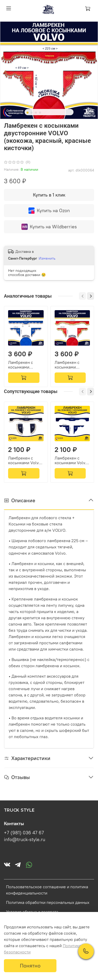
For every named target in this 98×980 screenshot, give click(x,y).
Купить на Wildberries (49, 227)
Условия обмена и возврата (32, 912)
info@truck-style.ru (25, 840)
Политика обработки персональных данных (48, 902)
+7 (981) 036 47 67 (24, 833)
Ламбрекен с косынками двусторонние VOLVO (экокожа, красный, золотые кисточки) (72, 365)
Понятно (30, 966)
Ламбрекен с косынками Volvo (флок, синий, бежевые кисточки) (25, 460)
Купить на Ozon (49, 211)
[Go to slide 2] (32, 113)
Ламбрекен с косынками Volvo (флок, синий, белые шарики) (71, 460)
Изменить (47, 258)
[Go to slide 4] (40, 113)
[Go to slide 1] (27, 113)
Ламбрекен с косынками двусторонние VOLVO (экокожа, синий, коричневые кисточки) (25, 365)
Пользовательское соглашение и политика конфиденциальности (47, 890)
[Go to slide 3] (36, 113)
